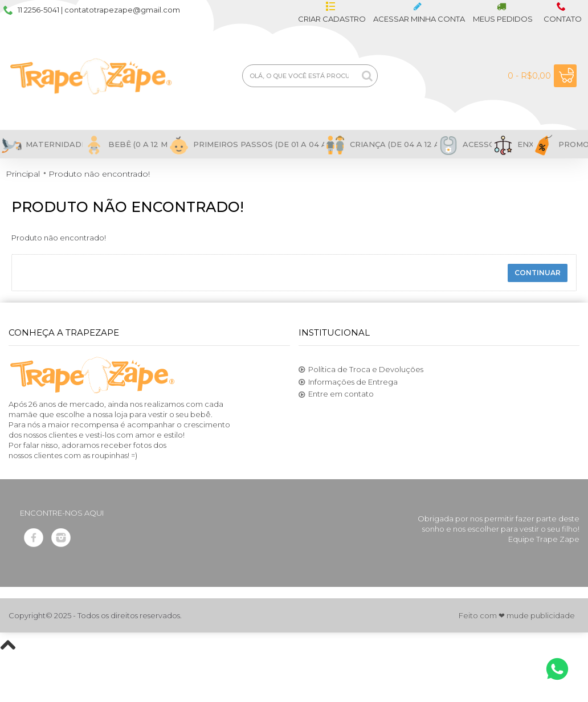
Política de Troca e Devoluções (361, 370)
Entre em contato (336, 394)
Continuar (538, 273)
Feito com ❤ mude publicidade (517, 615)
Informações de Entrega (348, 382)
